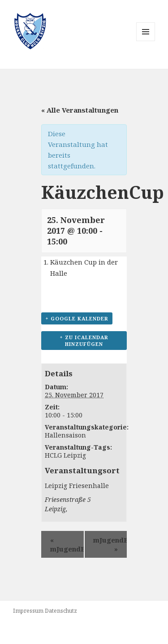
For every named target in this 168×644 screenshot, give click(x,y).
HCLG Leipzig (65, 455)
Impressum (28, 611)
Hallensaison (65, 435)
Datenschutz (61, 611)
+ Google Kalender (77, 318)
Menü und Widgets (146, 41)
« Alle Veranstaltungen (80, 110)
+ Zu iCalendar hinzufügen (84, 341)
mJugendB (67, 544)
